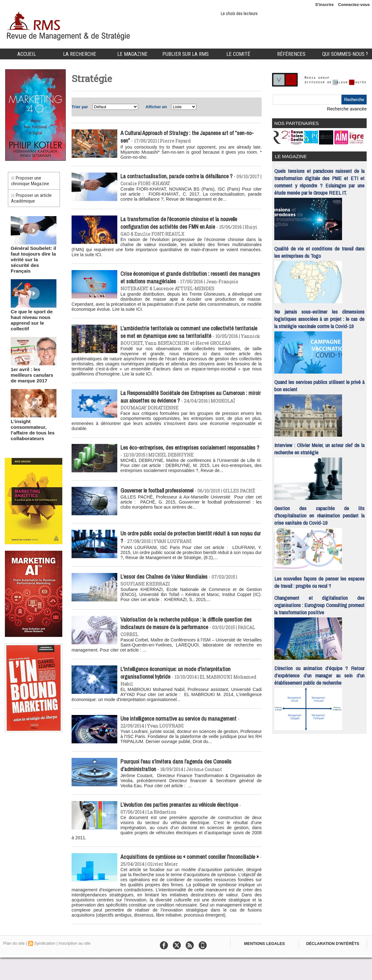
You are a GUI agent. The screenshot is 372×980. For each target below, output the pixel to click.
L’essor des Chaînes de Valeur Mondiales (168, 593)
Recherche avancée (348, 109)
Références (291, 54)
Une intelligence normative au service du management (183, 737)
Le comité (238, 54)
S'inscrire (325, 5)
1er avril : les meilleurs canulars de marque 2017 (33, 362)
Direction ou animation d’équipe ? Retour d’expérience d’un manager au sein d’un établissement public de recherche (319, 673)
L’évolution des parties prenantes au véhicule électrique (185, 824)
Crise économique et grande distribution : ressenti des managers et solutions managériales (183, 281)
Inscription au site (75, 966)
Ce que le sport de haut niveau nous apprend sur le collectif (33, 313)
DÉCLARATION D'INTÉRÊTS (337, 967)
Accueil (27, 54)
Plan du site (14, 966)
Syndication (45, 966)
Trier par (80, 107)
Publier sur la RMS (186, 54)
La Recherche (80, 54)
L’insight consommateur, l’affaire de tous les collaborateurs (29, 414)
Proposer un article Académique (34, 203)
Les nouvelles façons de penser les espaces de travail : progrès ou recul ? (319, 580)
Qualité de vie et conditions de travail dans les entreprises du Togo (319, 250)
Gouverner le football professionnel (161, 505)
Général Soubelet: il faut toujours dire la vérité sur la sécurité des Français (31, 261)
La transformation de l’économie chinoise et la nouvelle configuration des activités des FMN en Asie (184, 225)
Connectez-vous (354, 5)
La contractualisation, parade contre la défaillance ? (181, 178)
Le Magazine (132, 54)
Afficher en (156, 107)
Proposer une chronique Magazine (32, 182)
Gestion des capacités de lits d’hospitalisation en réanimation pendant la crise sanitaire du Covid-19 (319, 513)
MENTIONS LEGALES (266, 967)
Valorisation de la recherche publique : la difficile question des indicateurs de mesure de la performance (186, 640)
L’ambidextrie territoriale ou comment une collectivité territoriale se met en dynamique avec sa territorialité (183, 337)
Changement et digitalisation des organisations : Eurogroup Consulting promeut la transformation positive (319, 603)
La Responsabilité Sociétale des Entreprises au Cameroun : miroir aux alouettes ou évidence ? (189, 409)
